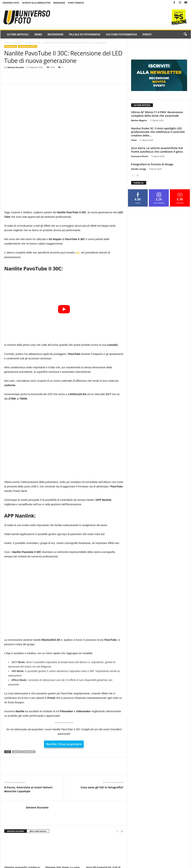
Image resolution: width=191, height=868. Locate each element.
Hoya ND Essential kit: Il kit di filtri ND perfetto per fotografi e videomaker (105, 819)
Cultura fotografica (121, 34)
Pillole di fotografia (85, 34)
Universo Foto (11, 3)
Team (134, 140)
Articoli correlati (16, 779)
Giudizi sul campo (33, 43)
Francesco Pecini (140, 156)
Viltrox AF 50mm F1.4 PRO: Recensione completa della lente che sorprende (157, 114)
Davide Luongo (139, 169)
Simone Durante (16, 67)
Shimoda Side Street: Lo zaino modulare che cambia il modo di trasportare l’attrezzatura (63, 819)
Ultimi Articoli (18, 34)
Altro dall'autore (38, 779)
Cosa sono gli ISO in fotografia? (102, 735)
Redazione (59, 3)
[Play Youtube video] (64, 258)
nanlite (17, 700)
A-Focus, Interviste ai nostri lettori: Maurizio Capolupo (29, 737)
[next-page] (122, 780)
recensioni (29, 700)
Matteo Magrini (139, 120)
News (38, 34)
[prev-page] (117, 780)
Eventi (147, 34)
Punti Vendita (76, 3)
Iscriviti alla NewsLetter (36, 3)
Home (7, 43)
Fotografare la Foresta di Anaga (152, 164)
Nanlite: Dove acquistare (64, 692)
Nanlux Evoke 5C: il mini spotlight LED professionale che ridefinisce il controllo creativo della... (158, 132)
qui (78, 201)
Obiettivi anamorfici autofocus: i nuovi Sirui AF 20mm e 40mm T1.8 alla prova (22, 819)
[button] (185, 34)
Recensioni (55, 34)
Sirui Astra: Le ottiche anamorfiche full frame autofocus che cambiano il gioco (157, 150)
